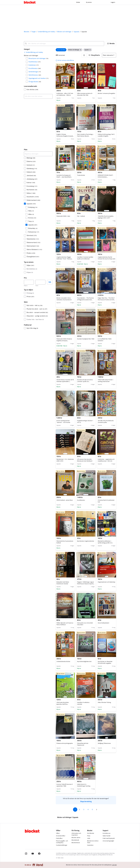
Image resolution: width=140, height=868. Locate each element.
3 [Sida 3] (84, 809)
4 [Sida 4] (88, 809)
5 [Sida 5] (92, 809)
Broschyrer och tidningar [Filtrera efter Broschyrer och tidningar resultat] (38, 58)
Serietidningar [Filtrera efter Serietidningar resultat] (35, 72)
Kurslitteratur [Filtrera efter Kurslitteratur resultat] (35, 68)
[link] (33, 52)
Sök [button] (50, 282)
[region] (65, 76)
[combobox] (64, 44)
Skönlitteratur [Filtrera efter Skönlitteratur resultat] (35, 75)
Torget (33, 32)
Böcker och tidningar (64, 32)
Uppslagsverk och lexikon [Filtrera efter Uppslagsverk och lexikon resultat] (39, 78)
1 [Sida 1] (75, 809)
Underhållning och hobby (46, 32)
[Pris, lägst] (29, 282)
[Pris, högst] (40, 282)
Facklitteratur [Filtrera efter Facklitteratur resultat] (35, 62)
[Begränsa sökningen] (38, 154)
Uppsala (76, 32)
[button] (111, 44)
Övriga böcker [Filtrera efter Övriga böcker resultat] (35, 82)
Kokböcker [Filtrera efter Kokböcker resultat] (34, 65)
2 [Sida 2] (79, 809)
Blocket (26, 32)
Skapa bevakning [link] (86, 802)
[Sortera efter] (109, 55)
